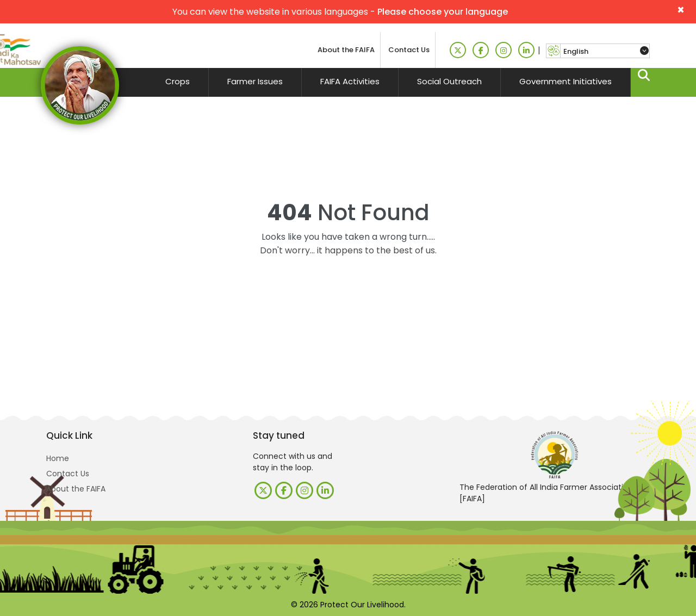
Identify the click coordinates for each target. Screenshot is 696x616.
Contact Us (409, 50)
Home (58, 458)
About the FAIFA (346, 50)
